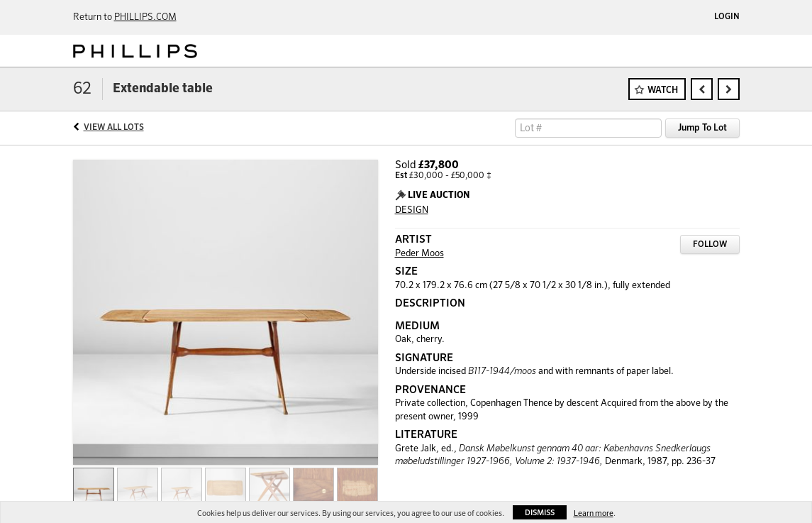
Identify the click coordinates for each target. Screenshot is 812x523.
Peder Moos (419, 254)
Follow (710, 245)
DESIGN (412, 210)
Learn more (594, 513)
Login (727, 17)
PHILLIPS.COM (145, 17)
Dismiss (540, 513)
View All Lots (114, 128)
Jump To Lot (702, 128)
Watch (663, 90)
